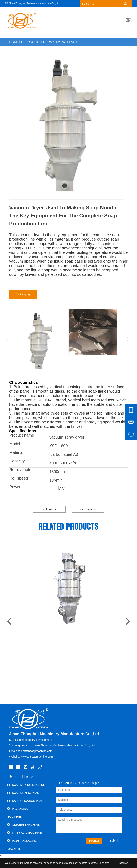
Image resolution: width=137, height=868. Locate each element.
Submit (114, 841)
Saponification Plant (26, 801)
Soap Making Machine (26, 785)
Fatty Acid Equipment (26, 833)
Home (14, 42)
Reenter (94, 841)
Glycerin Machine (23, 825)
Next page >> (88, 509)
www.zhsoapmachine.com (37, 757)
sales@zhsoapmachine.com (35, 751)
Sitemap (124, 863)
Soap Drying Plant (61, 42)
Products (32, 42)
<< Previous (49, 509)
